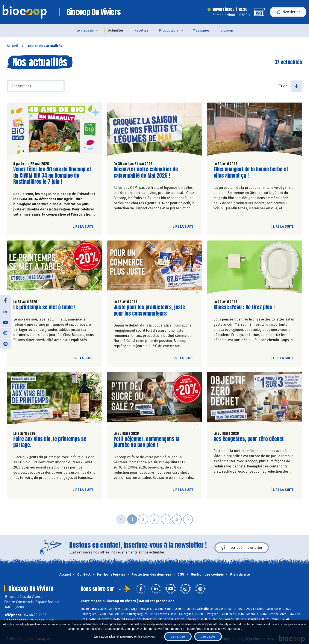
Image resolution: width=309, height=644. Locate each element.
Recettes (141, 30)
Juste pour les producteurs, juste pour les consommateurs (149, 310)
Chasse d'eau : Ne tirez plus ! (244, 307)
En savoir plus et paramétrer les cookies (124, 636)
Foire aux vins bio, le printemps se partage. (50, 442)
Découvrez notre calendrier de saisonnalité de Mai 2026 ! (146, 172)
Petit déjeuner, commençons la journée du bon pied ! (146, 442)
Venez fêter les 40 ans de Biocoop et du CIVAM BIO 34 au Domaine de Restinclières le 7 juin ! (52, 175)
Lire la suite (84, 226)
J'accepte (208, 636)
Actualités (116, 30)
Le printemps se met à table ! (44, 307)
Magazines (201, 30)
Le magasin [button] (85, 30)
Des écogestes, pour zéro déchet (249, 439)
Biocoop (227, 30)
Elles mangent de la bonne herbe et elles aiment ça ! (251, 172)
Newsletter (288, 12)
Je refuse (178, 636)
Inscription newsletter (242, 548)
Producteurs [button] (169, 30)
